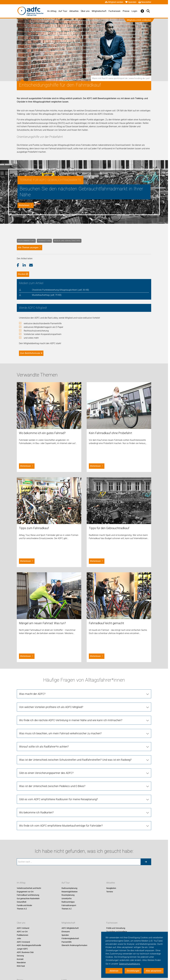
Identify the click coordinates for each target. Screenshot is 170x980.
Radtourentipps (68, 902)
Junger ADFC (22, 949)
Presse (126, 11)
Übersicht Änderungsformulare (74, 945)
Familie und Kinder (24, 905)
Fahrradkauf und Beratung (28, 895)
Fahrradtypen (44, 241)
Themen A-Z (22, 909)
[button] (20, 265)
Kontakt (20, 959)
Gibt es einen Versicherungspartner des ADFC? (46, 773)
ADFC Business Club (25, 952)
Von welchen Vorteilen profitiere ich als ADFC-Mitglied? (51, 707)
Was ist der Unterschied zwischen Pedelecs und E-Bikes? (52, 786)
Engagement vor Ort (25, 892)
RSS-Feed (21, 966)
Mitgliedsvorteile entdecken (139, 20)
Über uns (85, 11)
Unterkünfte (67, 899)
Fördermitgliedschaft (70, 939)
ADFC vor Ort (22, 932)
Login (134, 11)
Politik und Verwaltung (116, 928)
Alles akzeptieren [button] (154, 971)
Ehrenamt (66, 932)
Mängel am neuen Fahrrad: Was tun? (42, 623)
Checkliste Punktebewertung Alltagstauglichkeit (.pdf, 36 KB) (60, 290)
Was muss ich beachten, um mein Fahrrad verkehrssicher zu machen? (60, 733)
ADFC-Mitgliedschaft (70, 928)
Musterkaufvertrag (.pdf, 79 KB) (47, 295)
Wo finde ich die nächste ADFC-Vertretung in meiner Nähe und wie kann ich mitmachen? (71, 720)
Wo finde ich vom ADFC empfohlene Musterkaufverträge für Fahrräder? (61, 826)
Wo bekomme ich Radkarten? (36, 812)
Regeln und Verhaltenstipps (67, 241)
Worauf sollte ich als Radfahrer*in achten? (44, 747)
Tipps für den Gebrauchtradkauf (109, 528)
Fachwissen (115, 11)
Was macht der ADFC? (32, 694)
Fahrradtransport (69, 905)
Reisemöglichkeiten (70, 892)
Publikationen (23, 935)
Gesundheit (22, 902)
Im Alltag (52, 11)
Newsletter (145, 2)
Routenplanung (68, 895)
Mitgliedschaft (99, 11)
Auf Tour (63, 11)
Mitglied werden (114, 2)
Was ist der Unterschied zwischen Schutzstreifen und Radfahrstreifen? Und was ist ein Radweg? (75, 760)
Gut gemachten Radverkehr (28, 899)
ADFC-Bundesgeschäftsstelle (29, 945)
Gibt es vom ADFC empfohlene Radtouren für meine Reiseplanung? (58, 799)
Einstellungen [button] (133, 971)
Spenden (131, 2)
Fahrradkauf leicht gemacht (106, 623)
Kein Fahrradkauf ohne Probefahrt (110, 433)
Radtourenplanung (69, 888)
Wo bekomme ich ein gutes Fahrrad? (42, 433)
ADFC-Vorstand (23, 942)
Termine (110, 892)
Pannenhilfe (67, 942)
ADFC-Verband (23, 928)
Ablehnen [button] (114, 971)
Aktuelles (74, 11)
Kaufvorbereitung (26, 241)
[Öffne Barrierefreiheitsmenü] (142, 11)
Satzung (20, 956)
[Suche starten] (146, 862)
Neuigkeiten (111, 888)
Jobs (19, 939)
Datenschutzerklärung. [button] (130, 964)
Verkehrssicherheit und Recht (29, 888)
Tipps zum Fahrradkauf (34, 528)
